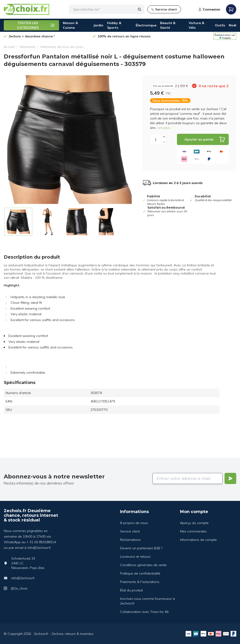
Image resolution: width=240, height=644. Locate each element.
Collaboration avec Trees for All (144, 612)
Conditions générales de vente (143, 565)
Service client (130, 531)
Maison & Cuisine (70, 25)
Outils (220, 25)
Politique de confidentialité (140, 573)
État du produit (131, 590)
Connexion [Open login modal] (209, 9)
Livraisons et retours (135, 557)
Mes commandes (193, 531)
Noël (232, 25)
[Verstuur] (230, 478)
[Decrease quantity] (164, 142)
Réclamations (130, 540)
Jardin (98, 25)
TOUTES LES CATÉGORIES (36, 25)
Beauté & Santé (168, 25)
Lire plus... (165, 128)
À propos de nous (134, 523)
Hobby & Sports (114, 25)
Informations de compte (198, 540)
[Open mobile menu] (231, 9)
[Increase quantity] (164, 137)
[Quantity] (156, 139)
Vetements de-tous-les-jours (62, 47)
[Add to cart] (203, 139)
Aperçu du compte (194, 523)
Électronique (146, 25)
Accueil (9, 47)
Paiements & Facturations (140, 582)
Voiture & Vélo (196, 25)
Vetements (27, 47)
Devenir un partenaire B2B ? (141, 548)
